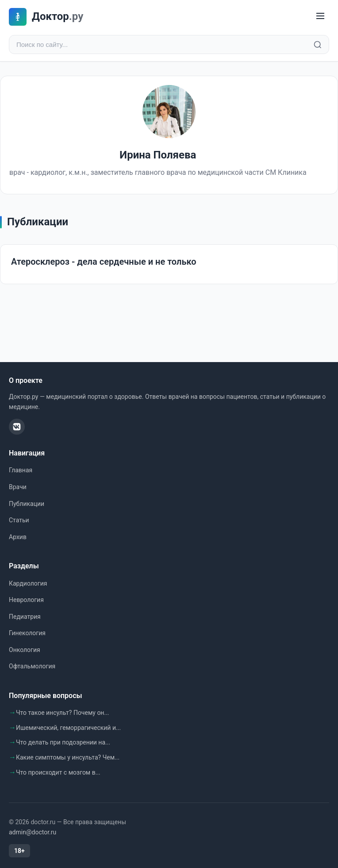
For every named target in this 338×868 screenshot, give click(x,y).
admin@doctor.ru (33, 832)
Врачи (18, 487)
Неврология (26, 600)
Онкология (25, 650)
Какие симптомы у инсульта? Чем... (68, 757)
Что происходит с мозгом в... (58, 772)
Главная (21, 470)
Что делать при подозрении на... (63, 742)
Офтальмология (32, 666)
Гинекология (27, 633)
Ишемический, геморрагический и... (68, 728)
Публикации (27, 504)
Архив (18, 537)
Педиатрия (25, 617)
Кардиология (28, 583)
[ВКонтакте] (17, 427)
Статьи (19, 520)
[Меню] (320, 17)
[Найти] (318, 45)
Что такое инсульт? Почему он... (63, 713)
